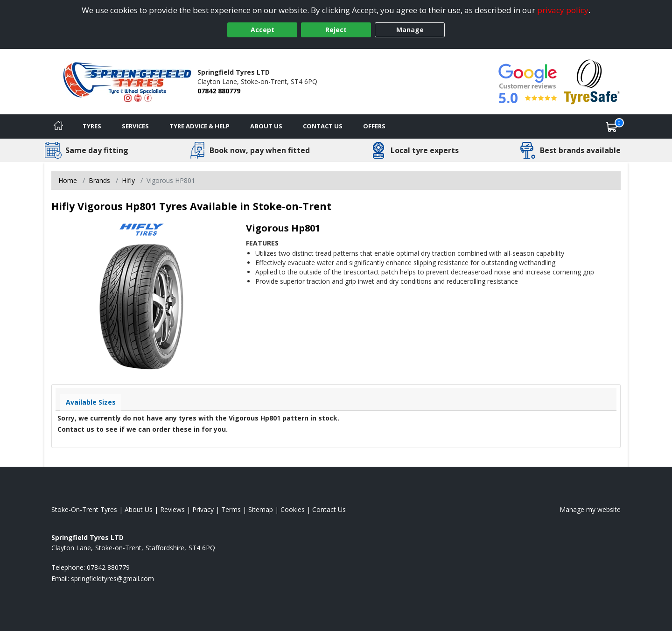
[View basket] (612, 126)
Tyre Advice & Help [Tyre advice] (199, 126)
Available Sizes (91, 402)
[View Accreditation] (592, 81)
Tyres (92, 126)
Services (135, 126)
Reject (336, 30)
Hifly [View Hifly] (128, 180)
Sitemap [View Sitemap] (261, 509)
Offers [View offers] (374, 126)
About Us (266, 126)
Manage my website (590, 509)
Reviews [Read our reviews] (172, 509)
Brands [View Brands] (99, 180)
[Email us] (112, 578)
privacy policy (563, 10)
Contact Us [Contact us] (323, 126)
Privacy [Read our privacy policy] (203, 509)
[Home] (58, 126)
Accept (262, 30)
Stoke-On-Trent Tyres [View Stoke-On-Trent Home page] (84, 509)
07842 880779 (219, 91)
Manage (410, 30)
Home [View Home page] (68, 180)
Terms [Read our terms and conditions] (231, 509)
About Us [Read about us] (139, 509)
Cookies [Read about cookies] (293, 509)
